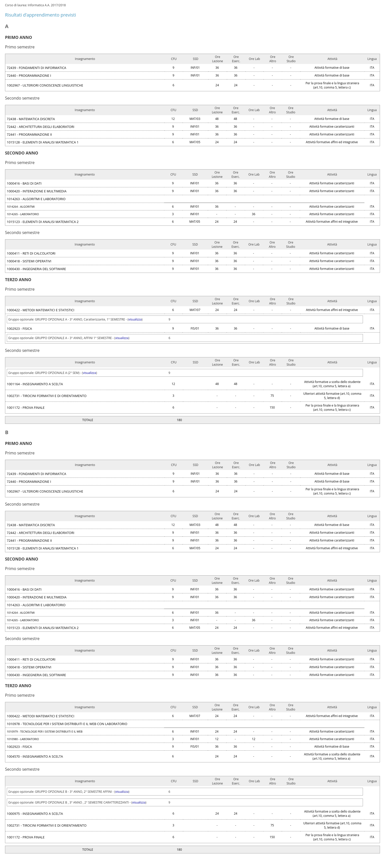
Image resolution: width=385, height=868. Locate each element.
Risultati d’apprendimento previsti (40, 15)
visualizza (135, 319)
